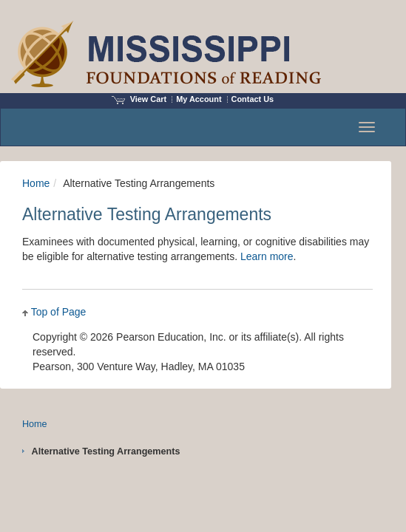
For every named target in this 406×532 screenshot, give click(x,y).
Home (36, 183)
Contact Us (253, 99)
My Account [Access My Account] (199, 99)
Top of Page (59, 312)
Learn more (267, 256)
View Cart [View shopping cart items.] (139, 99)
